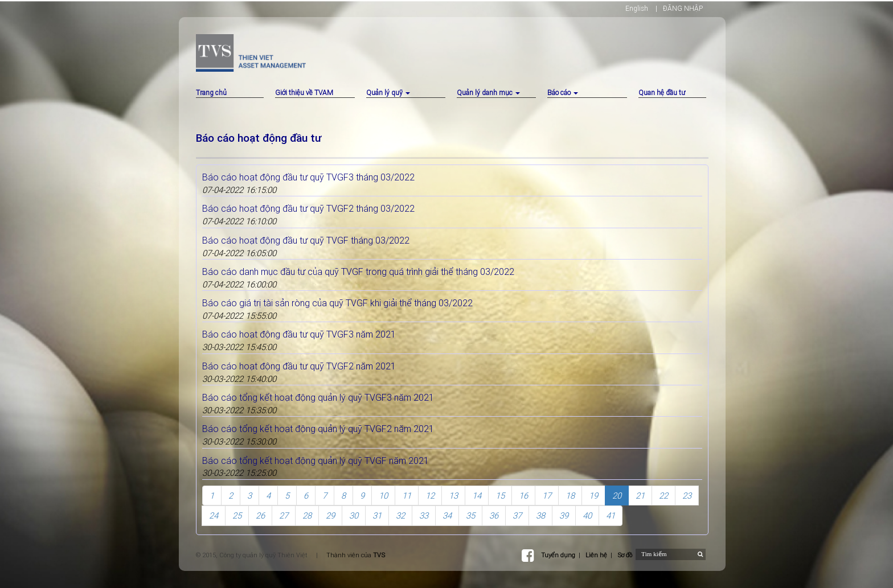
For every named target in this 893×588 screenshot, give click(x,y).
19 (593, 496)
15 (500, 496)
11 (407, 496)
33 (424, 515)
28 (307, 515)
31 (377, 515)
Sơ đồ (625, 555)
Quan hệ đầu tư (662, 92)
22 (663, 496)
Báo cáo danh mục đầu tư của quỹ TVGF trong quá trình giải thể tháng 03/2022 (358, 272)
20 (617, 496)
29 (330, 515)
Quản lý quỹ (388, 92)
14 (477, 496)
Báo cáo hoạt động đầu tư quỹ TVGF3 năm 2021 (299, 334)
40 (587, 515)
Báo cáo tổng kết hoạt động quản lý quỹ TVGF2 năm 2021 (318, 429)
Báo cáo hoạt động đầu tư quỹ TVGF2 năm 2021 (299, 366)
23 (687, 496)
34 (447, 515)
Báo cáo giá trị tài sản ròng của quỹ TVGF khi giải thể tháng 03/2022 (337, 303)
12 (430, 496)
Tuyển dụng (558, 555)
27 (284, 515)
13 (453, 496)
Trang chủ (211, 92)
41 (611, 515)
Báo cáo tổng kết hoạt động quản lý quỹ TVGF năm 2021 (316, 460)
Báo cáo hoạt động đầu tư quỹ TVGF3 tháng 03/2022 (308, 177)
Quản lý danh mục (488, 92)
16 (523, 496)
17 (547, 496)
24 (214, 515)
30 (354, 515)
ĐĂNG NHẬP (683, 8)
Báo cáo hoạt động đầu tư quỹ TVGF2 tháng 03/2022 (308, 208)
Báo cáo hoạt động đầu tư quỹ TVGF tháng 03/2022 (306, 240)
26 (260, 515)
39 (564, 515)
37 (517, 515)
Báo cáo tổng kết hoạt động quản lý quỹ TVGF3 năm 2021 (318, 397)
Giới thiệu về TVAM (304, 92)
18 (570, 496)
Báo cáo (563, 92)
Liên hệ (596, 555)
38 (540, 515)
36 (494, 515)
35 (470, 515)
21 (640, 496)
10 (383, 496)
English (637, 8)
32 (400, 515)
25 (237, 515)
